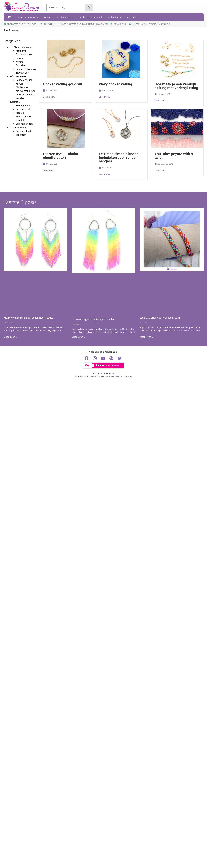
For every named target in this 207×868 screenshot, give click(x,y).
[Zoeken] (89, 7)
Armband (21, 51)
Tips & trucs (22, 73)
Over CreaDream (18, 128)
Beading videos (24, 106)
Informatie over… (19, 76)
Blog (6, 30)
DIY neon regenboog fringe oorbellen (93, 319)
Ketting (20, 62)
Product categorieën (28, 17)
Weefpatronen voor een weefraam (160, 318)
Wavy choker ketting (116, 84)
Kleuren (20, 113)
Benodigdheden (24, 80)
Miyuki (19, 84)
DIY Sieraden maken (21, 47)
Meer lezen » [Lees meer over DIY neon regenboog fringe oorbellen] (78, 337)
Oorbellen (21, 65)
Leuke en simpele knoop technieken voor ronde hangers (119, 158)
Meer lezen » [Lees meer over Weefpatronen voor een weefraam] (146, 337)
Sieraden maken (64, 17)
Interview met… (24, 109)
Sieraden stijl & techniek (90, 17)
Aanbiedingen (114, 17)
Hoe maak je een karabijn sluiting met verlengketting (176, 86)
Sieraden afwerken (26, 69)
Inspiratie (131, 17)
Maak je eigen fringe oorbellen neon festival (29, 318)
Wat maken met (24, 124)
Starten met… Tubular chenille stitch (61, 156)
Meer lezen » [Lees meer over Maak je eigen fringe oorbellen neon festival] (10, 337)
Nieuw (47, 17)
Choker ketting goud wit (63, 84)
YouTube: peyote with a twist (174, 156)
